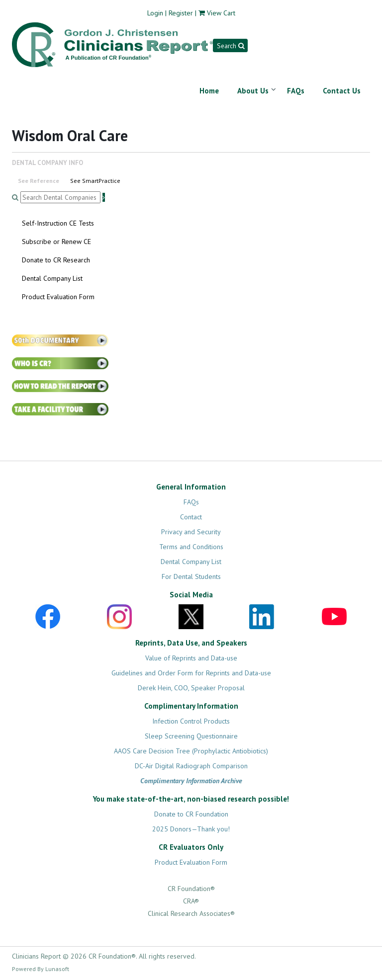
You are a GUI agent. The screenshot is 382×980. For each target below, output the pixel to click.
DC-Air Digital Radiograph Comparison (191, 766)
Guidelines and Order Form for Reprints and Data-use (191, 673)
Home (209, 91)
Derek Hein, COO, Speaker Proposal (191, 688)
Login (155, 13)
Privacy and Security (191, 532)
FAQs (296, 91)
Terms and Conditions (191, 547)
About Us (253, 91)
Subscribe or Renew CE (56, 242)
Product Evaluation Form (58, 297)
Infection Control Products (191, 721)
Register (181, 13)
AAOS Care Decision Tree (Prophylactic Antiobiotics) (191, 751)
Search (231, 46)
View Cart (221, 13)
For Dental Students (191, 576)
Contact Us (342, 91)
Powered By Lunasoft (41, 969)
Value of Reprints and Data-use (191, 658)
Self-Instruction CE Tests (58, 223)
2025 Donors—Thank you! (191, 829)
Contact (191, 517)
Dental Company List (52, 278)
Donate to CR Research (56, 260)
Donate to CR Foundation (191, 814)
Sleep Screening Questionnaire (191, 736)
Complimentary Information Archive (191, 781)
